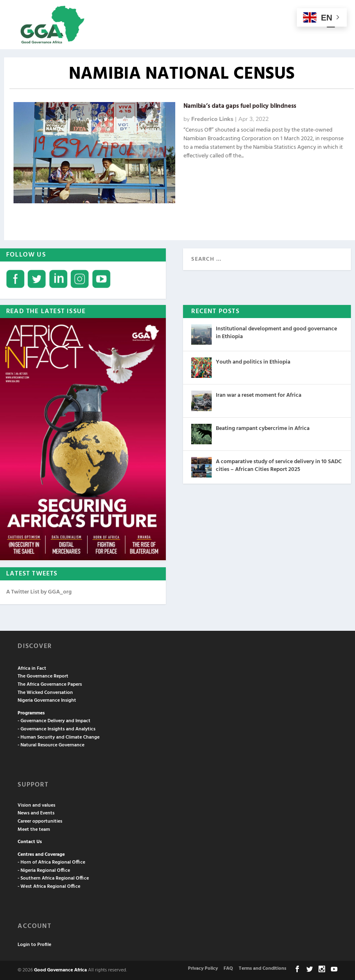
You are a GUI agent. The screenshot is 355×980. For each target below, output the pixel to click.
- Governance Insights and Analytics (57, 729)
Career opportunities (40, 821)
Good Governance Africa (60, 970)
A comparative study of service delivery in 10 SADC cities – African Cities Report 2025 (279, 465)
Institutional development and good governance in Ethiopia (276, 333)
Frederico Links (212, 119)
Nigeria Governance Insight (47, 700)
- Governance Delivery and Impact (54, 721)
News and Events (36, 813)
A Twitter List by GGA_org (39, 592)
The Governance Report (43, 676)
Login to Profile (34, 945)
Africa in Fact (32, 668)
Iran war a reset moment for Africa (259, 395)
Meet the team (34, 830)
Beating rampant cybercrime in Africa (263, 429)
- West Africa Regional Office (49, 887)
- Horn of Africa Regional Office (51, 862)
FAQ (228, 969)
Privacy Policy (203, 969)
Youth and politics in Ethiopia (253, 362)
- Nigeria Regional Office (44, 871)
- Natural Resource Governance (51, 745)
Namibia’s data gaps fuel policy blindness (240, 106)
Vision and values (36, 805)
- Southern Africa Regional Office (53, 878)
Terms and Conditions (262, 969)
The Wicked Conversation (45, 693)
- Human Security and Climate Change (59, 737)
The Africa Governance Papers (50, 684)
